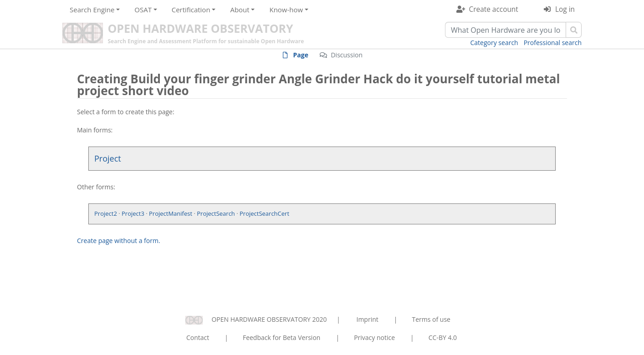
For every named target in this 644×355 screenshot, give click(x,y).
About (240, 10)
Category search (494, 43)
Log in (565, 9)
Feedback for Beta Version (282, 337)
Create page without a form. (119, 241)
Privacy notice (374, 337)
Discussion (347, 55)
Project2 (106, 213)
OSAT (143, 10)
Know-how (286, 10)
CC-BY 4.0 (443, 337)
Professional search (553, 43)
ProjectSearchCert (264, 213)
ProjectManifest (171, 213)
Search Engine (92, 10)
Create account (494, 9)
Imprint (368, 319)
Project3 (133, 213)
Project (108, 158)
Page (301, 55)
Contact (198, 337)
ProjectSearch (216, 213)
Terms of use (431, 319)
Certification (191, 10)
